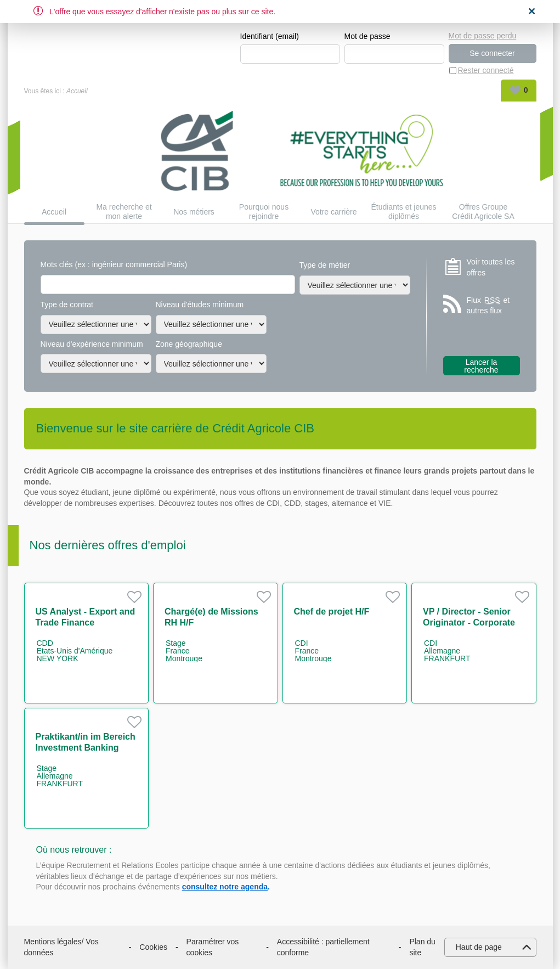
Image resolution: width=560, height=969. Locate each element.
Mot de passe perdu (483, 36)
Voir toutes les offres (491, 267)
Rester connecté (486, 70)
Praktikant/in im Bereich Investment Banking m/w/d (86, 748)
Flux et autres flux (488, 305)
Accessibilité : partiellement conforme (323, 947)
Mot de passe (367, 36)
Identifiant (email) (270, 36)
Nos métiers (194, 212)
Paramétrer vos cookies (213, 947)
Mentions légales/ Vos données (61, 947)
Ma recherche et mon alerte (124, 212)
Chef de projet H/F (332, 612)
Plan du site (422, 947)
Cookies (153, 947)
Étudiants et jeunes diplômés (403, 212)
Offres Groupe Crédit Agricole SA (483, 212)
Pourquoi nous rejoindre (264, 212)
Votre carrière (333, 212)
